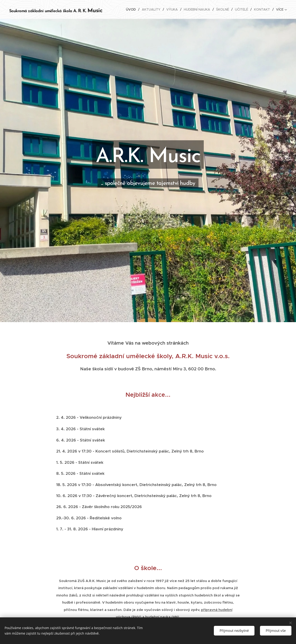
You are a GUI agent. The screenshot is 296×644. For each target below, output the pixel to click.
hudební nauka (158, 617)
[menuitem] (132, 9)
